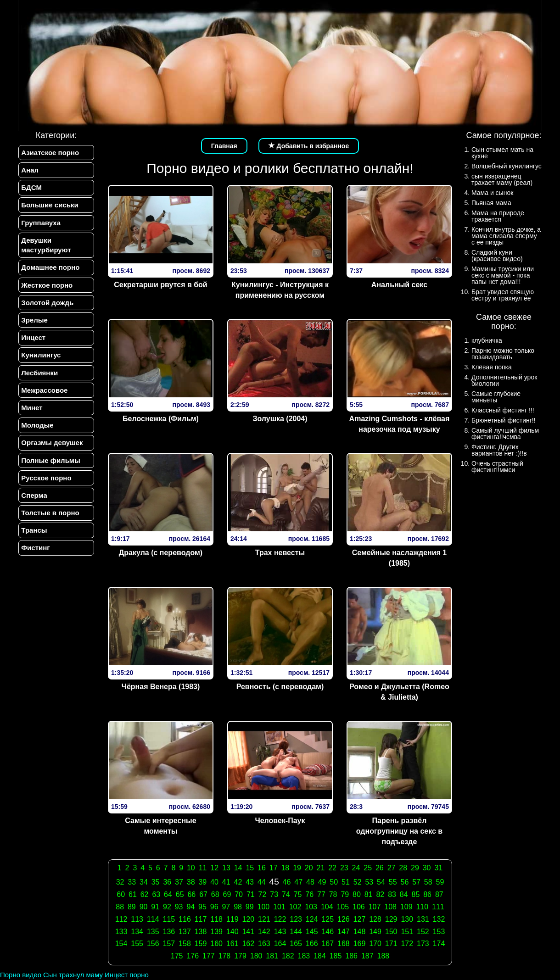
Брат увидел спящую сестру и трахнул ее (503, 295)
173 (423, 944)
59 (440, 882)
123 (296, 919)
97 (226, 907)
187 (367, 956)
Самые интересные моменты (160, 826)
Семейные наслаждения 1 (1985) (400, 558)
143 (280, 932)
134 (137, 932)
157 (169, 944)
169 (360, 944)
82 (380, 894)
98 (238, 907)
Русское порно (46, 480)
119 (232, 919)
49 (322, 882)
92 (167, 907)
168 (344, 944)
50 (334, 882)
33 (132, 882)
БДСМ (31, 188)
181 (272, 956)
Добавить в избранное (309, 146)
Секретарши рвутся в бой (160, 285)
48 (310, 882)
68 (215, 894)
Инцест (33, 339)
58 (428, 882)
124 (312, 919)
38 (191, 882)
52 (358, 882)
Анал (30, 170)
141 (248, 932)
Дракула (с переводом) (161, 553)
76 (309, 894)
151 (407, 932)
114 (153, 919)
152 (423, 932)
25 (368, 868)
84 (404, 894)
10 (191, 868)
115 (169, 919)
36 (167, 882)
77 (321, 894)
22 (332, 868)
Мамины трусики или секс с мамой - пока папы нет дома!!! (503, 275)
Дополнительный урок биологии (504, 380)
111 (438, 907)
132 (439, 919)
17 (274, 868)
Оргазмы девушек (52, 444)
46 (287, 882)
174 (439, 944)
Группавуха (41, 223)
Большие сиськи (50, 205)
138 (201, 932)
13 (226, 868)
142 (264, 932)
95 (202, 907)
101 (279, 907)
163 (264, 944)
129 (391, 919)
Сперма (34, 497)
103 (311, 907)
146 (328, 932)
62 (145, 894)
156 (153, 944)
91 (155, 907)
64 (168, 894)
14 (238, 868)
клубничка (487, 340)
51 (346, 882)
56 (404, 882)
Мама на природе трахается (498, 216)
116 (185, 919)
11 (203, 868)
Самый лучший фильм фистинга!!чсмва (505, 434)
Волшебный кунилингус (507, 166)
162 (248, 944)
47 (298, 882)
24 (356, 868)
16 (262, 868)
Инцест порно (127, 975)
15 (250, 868)
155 (137, 944)
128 (375, 919)
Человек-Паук (280, 821)
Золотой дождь (47, 303)
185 (336, 956)
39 (202, 882)
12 (214, 868)
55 (393, 882)
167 (328, 944)
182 (288, 956)
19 (297, 868)
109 (406, 907)
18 (285, 868)
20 (309, 868)
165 (296, 944)
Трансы (34, 532)
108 (390, 907)
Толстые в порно (50, 515)
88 (120, 907)
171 (391, 944)
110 (422, 907)
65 (180, 894)
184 (320, 956)
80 (357, 894)
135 (153, 932)
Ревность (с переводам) (280, 687)
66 (191, 894)
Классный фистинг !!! (503, 410)
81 (369, 894)
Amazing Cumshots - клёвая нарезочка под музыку (400, 424)
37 (179, 882)
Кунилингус (41, 356)
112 (121, 919)
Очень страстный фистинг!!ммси (497, 467)
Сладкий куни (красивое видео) (497, 256)
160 (216, 944)
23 (344, 868)
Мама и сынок (492, 193)
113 (137, 919)
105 (343, 907)
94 (190, 907)
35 (156, 882)
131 (423, 919)
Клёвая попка (492, 367)
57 (416, 882)
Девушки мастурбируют (46, 245)
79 (345, 894)
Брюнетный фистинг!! (504, 420)
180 (256, 956)
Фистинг (35, 550)
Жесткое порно (47, 286)
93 (179, 907)
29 (415, 868)
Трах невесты (280, 553)
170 (375, 944)
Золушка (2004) (280, 419)
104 (327, 907)
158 (185, 944)
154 (121, 944)
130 (407, 919)
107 (375, 907)
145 (312, 932)
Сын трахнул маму (73, 975)
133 (121, 932)
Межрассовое (44, 392)
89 (132, 907)
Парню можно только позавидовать (503, 354)
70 (239, 894)
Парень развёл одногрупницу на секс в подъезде (399, 831)
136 (169, 932)
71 (251, 894)
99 (250, 907)
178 (225, 956)
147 (344, 932)
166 (312, 944)
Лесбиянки (39, 374)
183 (304, 956)
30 (427, 868)
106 (359, 907)
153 (439, 932)
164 (280, 944)
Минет (32, 409)
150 (391, 932)
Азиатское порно (50, 153)
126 (344, 919)
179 (240, 956)
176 (193, 956)
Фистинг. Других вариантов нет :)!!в (499, 450)
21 (321, 868)
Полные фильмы (50, 462)
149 (375, 932)
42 (238, 882)
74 (286, 894)
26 (380, 868)
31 (438, 868)
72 (263, 894)
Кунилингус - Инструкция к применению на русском (280, 290)
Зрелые (34, 321)
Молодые (37, 427)
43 (250, 882)
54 (381, 882)
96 (214, 907)
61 (133, 894)
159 (201, 944)
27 (392, 868)
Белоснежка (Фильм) (161, 419)
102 (295, 907)
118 (216, 919)
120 (248, 919)
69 (227, 894)
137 (185, 932)
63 (156, 894)
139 (216, 932)
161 (232, 944)
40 (214, 882)
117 (201, 919)
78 (333, 894)
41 (226, 882)
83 (392, 894)
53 (369, 882)
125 (328, 919)
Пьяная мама (491, 203)
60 (121, 894)
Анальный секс (399, 285)
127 (360, 919)
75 (298, 894)
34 (144, 882)
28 (403, 868)
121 (264, 919)
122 (280, 919)
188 (384, 956)
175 (177, 956)
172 (407, 944)
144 (296, 932)
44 (262, 882)
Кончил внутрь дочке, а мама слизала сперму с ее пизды (506, 236)
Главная (224, 146)
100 (264, 907)
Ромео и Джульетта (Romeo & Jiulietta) (399, 692)
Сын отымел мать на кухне (502, 153)
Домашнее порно (50, 268)
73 (274, 894)
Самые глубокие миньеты (496, 397)
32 (120, 882)
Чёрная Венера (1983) (161, 687)
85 (416, 894)
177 (209, 956)
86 (427, 894)
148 (360, 932)
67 (203, 894)
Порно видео (21, 975)
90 (144, 907)
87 (439, 894)
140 (232, 932)
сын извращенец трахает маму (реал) (502, 179)
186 (351, 956)
